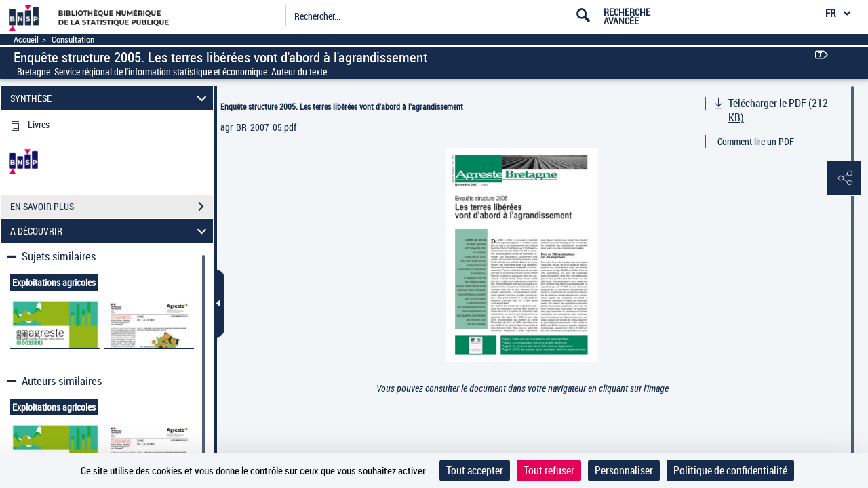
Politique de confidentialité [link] (730, 470)
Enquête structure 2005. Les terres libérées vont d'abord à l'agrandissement (342, 106)
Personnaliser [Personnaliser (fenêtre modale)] (624, 470)
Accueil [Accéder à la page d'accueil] (26, 40)
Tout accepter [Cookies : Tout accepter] (475, 470)
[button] (844, 178)
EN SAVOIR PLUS (112, 207)
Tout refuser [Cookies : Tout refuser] (549, 470)
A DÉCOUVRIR (111, 231)
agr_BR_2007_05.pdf (258, 127)
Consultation (73, 40)
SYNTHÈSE (111, 98)
